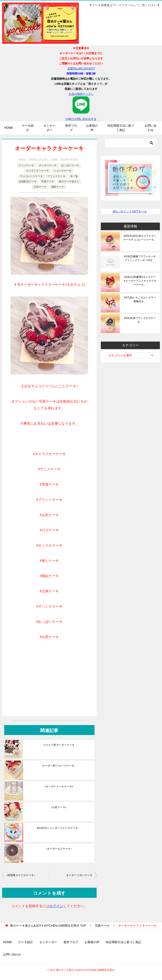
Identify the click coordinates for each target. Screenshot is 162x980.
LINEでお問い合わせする (81, 108)
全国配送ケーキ (28, 181)
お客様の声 (92, 128)
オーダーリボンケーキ (79, 875)
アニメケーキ (26, 165)
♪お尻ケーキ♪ (59, 807)
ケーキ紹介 (28, 128)
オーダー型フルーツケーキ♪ (59, 766)
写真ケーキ (48, 181)
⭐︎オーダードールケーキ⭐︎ (59, 786)
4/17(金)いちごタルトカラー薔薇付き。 (140, 299)
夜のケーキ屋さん (69, 181)
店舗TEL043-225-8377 (81, 69)
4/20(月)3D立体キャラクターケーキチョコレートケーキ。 (140, 238)
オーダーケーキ (48, 165)
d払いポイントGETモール (130, 211)
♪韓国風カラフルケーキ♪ (21, 875)
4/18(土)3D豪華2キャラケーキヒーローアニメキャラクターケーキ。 (140, 281)
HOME (9, 128)
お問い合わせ (151, 128)
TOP (48, 926)
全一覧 (74, 176)
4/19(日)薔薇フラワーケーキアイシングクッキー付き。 (140, 258)
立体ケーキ (40, 187)
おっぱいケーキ (70, 165)
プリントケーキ (57, 176)
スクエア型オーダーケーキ (59, 745)
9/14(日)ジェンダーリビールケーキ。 (59, 828)
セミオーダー (49, 128)
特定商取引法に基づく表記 (121, 128)
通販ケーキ (58, 187)
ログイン (56, 906)
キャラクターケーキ (38, 171)
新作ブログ (71, 128)
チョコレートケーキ (31, 176)
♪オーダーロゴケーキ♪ (59, 849)
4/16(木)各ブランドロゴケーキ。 (140, 320)
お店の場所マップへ (81, 94)
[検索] (130, 143)
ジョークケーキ (63, 171)
